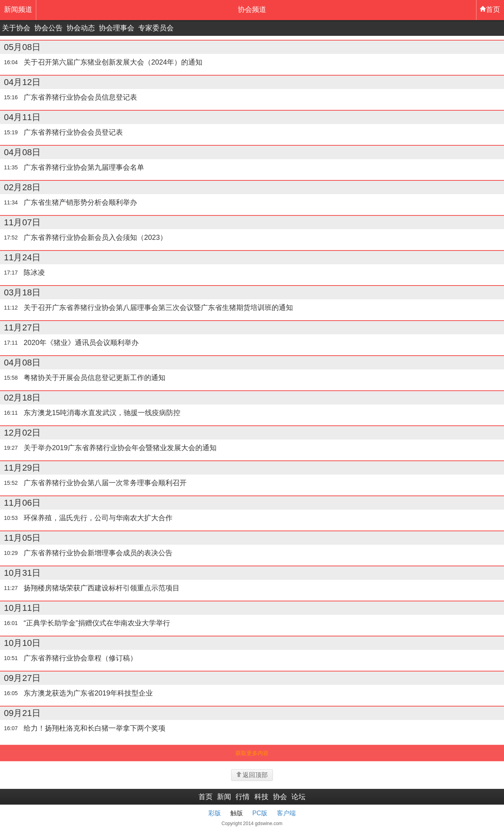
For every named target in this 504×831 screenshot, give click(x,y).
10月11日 (22, 608)
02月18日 (22, 398)
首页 (490, 9)
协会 (280, 797)
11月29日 (22, 468)
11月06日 (22, 503)
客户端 (286, 813)
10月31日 (22, 573)
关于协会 (16, 28)
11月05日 (22, 538)
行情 (243, 797)
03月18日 (22, 292)
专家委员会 (156, 28)
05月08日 (22, 47)
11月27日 (22, 327)
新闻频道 (18, 9)
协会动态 (81, 28)
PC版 (260, 813)
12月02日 (22, 433)
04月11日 (22, 117)
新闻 (224, 797)
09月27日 (22, 678)
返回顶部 (252, 775)
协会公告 (48, 28)
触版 (237, 813)
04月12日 (22, 82)
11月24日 (22, 257)
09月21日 (22, 713)
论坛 (298, 797)
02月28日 (22, 187)
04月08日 (22, 152)
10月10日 (22, 643)
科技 (261, 797)
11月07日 (22, 222)
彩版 (215, 813)
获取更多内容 (252, 753)
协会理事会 (117, 28)
